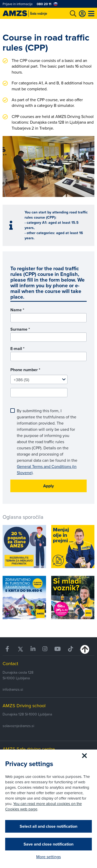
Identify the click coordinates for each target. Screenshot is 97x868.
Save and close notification (48, 844)
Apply (48, 486)
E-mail (17, 349)
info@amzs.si (13, 689)
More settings (48, 857)
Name (17, 310)
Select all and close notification (48, 826)
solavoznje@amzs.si (18, 726)
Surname (20, 329)
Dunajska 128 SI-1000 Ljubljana (27, 714)
